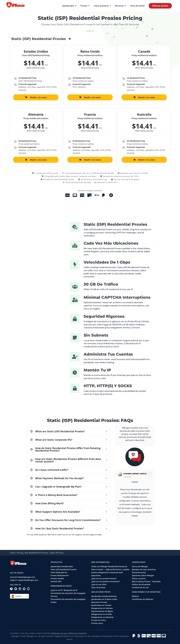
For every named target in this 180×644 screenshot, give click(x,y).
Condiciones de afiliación (143, 599)
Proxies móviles (57, 579)
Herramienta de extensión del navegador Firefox (68, 601)
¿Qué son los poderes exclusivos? (105, 582)
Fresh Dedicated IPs (59, 573)
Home (13, 553)
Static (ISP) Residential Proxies (64, 570)
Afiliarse (135, 596)
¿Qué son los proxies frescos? (104, 579)
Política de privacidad (141, 585)
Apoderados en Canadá (101, 605)
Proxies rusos (97, 623)
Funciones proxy (139, 573)
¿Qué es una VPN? (99, 585)
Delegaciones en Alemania (102, 617)
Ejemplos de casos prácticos (144, 570)
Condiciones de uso (140, 588)
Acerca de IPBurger (140, 567)
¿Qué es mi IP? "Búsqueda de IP (64, 590)
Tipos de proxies (98, 588)
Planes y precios (139, 579)
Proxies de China (98, 620)
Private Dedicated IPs (60, 576)
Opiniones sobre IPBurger (143, 576)
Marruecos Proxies (99, 602)
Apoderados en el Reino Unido (104, 599)
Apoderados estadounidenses (104, 596)
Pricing (20, 553)
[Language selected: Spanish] (19, 596)
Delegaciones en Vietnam (102, 608)
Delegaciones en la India (102, 614)
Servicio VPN (56, 582)
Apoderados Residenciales (62, 567)
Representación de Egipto (102, 611)
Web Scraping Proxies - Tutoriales (146, 582)
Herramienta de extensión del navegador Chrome (68, 595)
